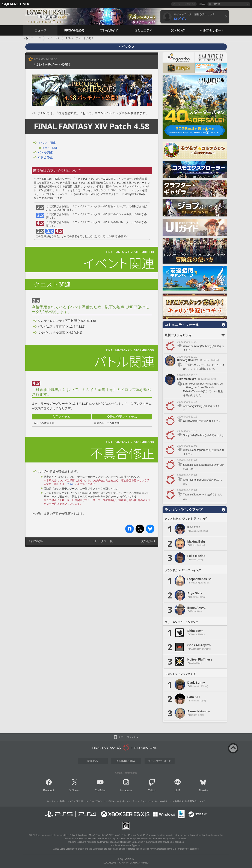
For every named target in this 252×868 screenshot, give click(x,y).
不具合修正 (45, 157)
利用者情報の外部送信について (190, 801)
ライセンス (146, 801)
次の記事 (147, 541)
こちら (71, 484)
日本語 (216, 4)
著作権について (84, 801)
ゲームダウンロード (160, 761)
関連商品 (93, 761)
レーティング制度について (60, 801)
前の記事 (37, 541)
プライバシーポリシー (106, 801)
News (77, 790)
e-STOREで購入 (126, 761)
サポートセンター (128, 801)
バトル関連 (45, 152)
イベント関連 (47, 143)
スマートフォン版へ (128, 737)
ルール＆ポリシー (163, 801)
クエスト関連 (50, 148)
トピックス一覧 (102, 541)
